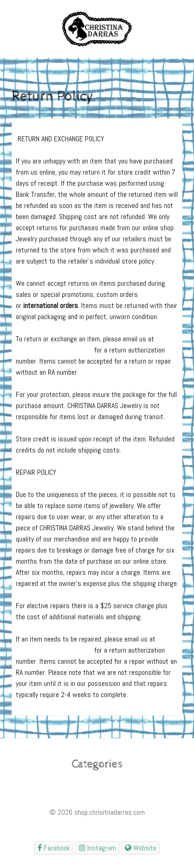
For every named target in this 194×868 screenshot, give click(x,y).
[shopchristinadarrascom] (54, 848)
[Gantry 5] (97, 29)
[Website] (140, 848)
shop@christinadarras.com (54, 350)
